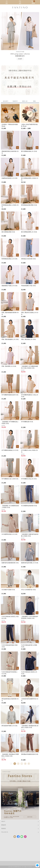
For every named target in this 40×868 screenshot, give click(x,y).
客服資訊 (4, 828)
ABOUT (3, 821)
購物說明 (4, 825)
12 (25, 764)
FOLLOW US (5, 832)
